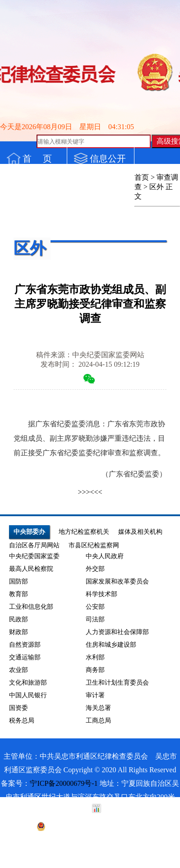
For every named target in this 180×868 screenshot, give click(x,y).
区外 (157, 187)
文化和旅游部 (28, 683)
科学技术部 (102, 594)
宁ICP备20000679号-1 (64, 783)
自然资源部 (25, 645)
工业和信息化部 (31, 607)
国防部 (18, 581)
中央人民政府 (105, 556)
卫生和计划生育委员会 (117, 683)
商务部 (95, 670)
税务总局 (22, 721)
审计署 (95, 695)
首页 (142, 177)
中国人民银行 (28, 695)
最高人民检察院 (31, 569)
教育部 (18, 594)
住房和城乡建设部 (111, 645)
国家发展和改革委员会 (117, 581)
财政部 (18, 632)
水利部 (95, 657)
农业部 (18, 670)
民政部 (18, 619)
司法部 (95, 619)
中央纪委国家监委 (34, 556)
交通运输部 (25, 657)
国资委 (18, 708)
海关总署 (98, 708)
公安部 (95, 607)
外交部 (95, 569)
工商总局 (98, 721)
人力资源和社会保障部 (117, 632)
